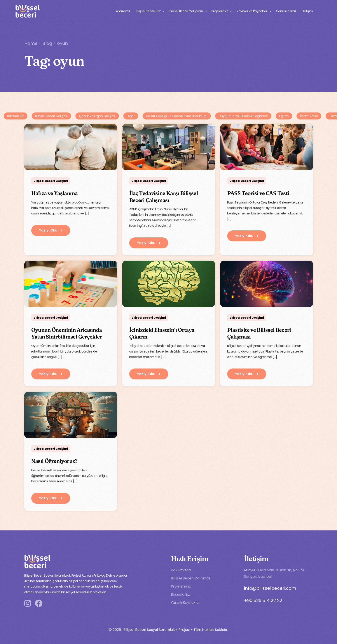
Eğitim (284, 116)
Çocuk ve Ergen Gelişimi (97, 116)
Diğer (131, 116)
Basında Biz (16, 116)
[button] (51, 230)
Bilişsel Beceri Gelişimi (51, 116)
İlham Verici (309, 116)
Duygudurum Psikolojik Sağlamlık (243, 116)
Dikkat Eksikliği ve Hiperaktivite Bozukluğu (177, 116)
